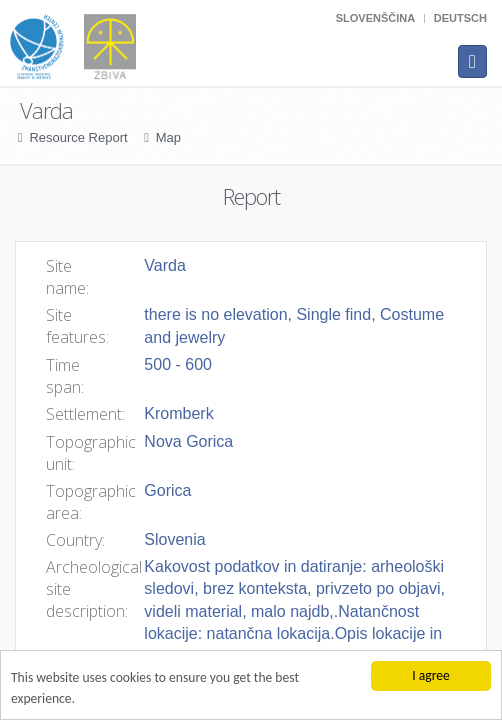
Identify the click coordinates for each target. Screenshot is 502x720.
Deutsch (460, 18)
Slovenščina (375, 18)
